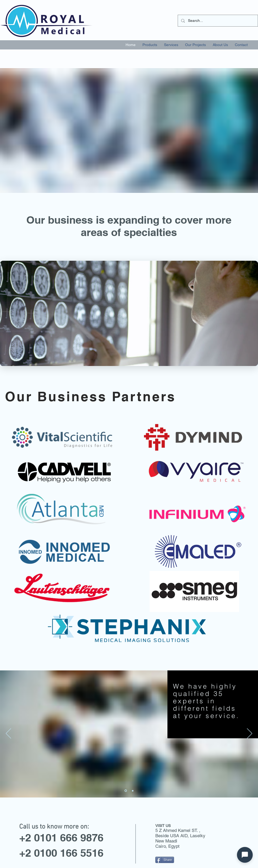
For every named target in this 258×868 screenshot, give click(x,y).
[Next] (250, 734)
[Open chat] (245, 855)
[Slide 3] (133, 791)
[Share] (165, 860)
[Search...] (217, 21)
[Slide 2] (126, 791)
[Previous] (8, 734)
